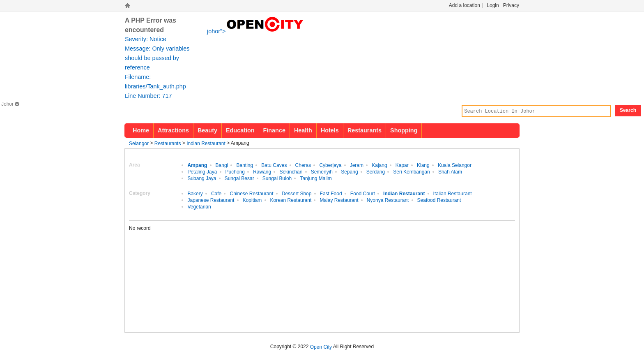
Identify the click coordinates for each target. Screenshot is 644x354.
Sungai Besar (239, 178)
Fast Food (331, 193)
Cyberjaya (330, 165)
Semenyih (322, 171)
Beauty (207, 130)
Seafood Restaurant (439, 200)
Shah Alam (450, 171)
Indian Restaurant (206, 143)
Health (303, 130)
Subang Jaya (202, 178)
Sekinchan (291, 171)
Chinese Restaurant (251, 193)
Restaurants (365, 130)
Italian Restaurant (453, 193)
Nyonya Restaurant (388, 200)
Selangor (139, 143)
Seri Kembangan (411, 171)
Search (628, 110)
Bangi (222, 165)
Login (493, 5)
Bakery (195, 193)
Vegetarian (199, 206)
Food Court (363, 193)
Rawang (262, 171)
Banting (245, 165)
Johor (10, 104)
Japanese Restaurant (211, 200)
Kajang (379, 165)
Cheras (303, 165)
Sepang (349, 171)
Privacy (511, 5)
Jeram (357, 165)
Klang (423, 165)
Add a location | (466, 5)
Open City (321, 347)
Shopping (404, 130)
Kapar (402, 165)
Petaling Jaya (202, 171)
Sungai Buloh (277, 178)
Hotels (330, 130)
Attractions (173, 130)
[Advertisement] (451, 276)
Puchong (235, 171)
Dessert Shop (297, 193)
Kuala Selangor (455, 165)
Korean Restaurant (291, 200)
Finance (274, 130)
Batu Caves (274, 165)
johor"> (256, 30)
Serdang (376, 171)
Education (240, 130)
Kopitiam (252, 200)
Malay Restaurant (339, 200)
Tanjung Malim (316, 178)
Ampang (197, 165)
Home (141, 130)
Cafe (216, 193)
